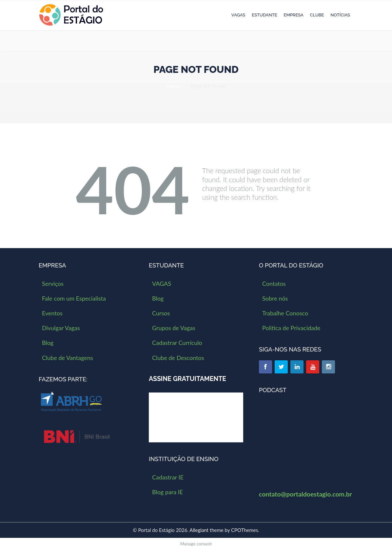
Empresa (294, 15)
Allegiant (199, 530)
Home (173, 86)
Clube (317, 15)
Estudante (264, 15)
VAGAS (238, 15)
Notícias (340, 15)
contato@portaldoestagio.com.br (305, 494)
